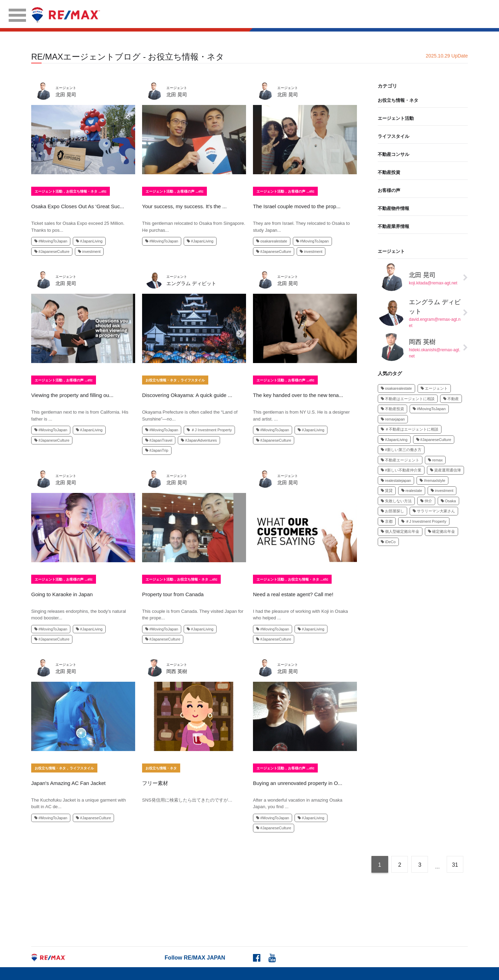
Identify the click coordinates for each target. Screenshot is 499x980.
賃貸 (387, 491)
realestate (412, 491)
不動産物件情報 (393, 208)
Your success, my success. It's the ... (184, 206)
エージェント (391, 251)
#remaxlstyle (432, 480)
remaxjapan (393, 419)
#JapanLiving (89, 241)
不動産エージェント (400, 460)
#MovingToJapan (51, 241)
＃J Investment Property (209, 430)
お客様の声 (186, 192)
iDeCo (388, 542)
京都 (387, 521)
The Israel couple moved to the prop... (297, 206)
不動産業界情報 (393, 226)
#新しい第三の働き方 (401, 450)
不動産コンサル (393, 154)
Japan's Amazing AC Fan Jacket (68, 783)
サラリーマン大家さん (434, 511)
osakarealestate (272, 241)
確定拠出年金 (441, 531)
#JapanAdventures (199, 440)
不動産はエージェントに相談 (408, 399)
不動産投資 (389, 172)
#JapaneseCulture (52, 251)
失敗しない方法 (396, 501)
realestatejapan (396, 480)
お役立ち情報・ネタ (82, 192)
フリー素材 (155, 783)
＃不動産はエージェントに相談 (410, 429)
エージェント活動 (49, 192)
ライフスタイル (193, 380)
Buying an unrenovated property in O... (298, 783)
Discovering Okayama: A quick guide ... (187, 395)
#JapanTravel (159, 440)
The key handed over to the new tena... (298, 395)
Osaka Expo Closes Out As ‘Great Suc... (78, 206)
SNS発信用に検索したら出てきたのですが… (187, 800)
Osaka (448, 501)
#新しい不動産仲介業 (401, 470)
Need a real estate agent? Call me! (293, 594)
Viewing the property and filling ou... (72, 395)
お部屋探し (392, 511)
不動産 (451, 399)
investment (89, 251)
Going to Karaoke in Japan (62, 594)
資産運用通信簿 (445, 470)
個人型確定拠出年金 (400, 531)
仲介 (426, 501)
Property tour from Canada (173, 594)
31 (455, 865)
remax (435, 460)
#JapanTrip (157, 450)
